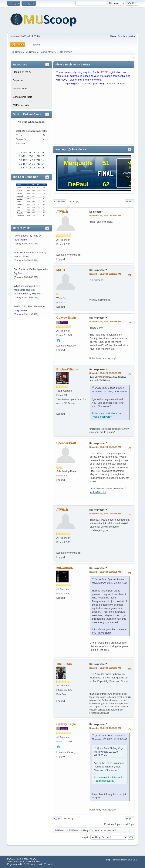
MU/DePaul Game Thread (28, 252)
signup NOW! (116, 83)
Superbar (18, 80)
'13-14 (41, 164)
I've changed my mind (26, 236)
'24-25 (22, 152)
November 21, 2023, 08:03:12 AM (105, 216)
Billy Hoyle (37, 294)
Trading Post (20, 89)
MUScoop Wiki (21, 105)
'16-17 (41, 160)
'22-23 (41, 152)
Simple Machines (33, 861)
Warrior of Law (21, 257)
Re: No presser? (98, 270)
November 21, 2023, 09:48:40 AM (105, 668)
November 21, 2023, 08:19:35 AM (105, 322)
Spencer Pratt (66, 443)
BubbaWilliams (67, 369)
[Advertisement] (94, 116)
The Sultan (64, 664)
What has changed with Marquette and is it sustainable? (27, 290)
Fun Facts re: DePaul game (29, 269)
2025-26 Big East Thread (28, 306)
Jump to (85, 837)
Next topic (129, 824)
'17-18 (31, 160)
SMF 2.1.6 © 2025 (15, 861)
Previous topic (112, 824)
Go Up (58, 819)
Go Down (59, 202)
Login (67, 83)
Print (130, 202)
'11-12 (31, 168)
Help (108, 860)
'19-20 (41, 156)
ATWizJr (62, 212)
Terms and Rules (120, 860)
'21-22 (22, 156)
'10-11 (41, 168)
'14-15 (31, 164)
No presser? (96, 212)
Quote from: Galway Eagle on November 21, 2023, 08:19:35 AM (109, 752)
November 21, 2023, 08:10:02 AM (105, 274)
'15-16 (22, 164)
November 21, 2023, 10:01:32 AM (105, 728)
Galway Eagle (66, 318)
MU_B (61, 270)
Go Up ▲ (134, 860)
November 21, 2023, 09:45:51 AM (105, 572)
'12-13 (22, 168)
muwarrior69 (65, 568)
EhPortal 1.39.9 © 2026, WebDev (22, 859)
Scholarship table (127, 36)
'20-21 (31, 156)
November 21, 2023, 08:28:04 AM (105, 447)
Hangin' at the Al (22, 72)
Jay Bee (18, 273)
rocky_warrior (21, 240)
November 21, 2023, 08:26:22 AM (105, 373)
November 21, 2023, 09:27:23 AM (105, 514)
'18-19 (22, 160)
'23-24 (31, 152)
